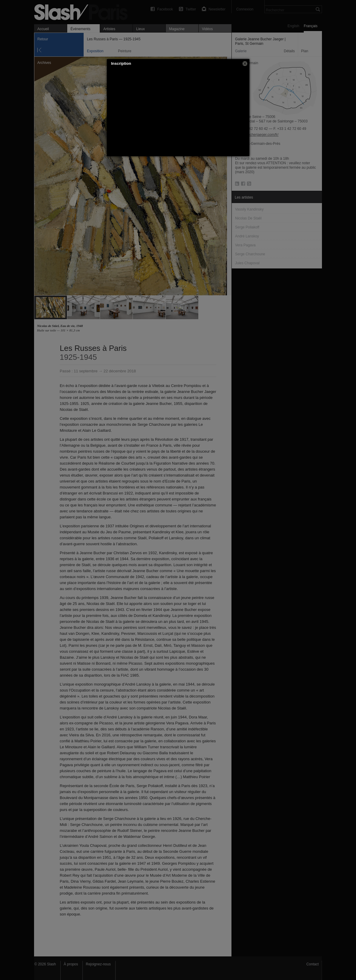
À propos (71, 964)
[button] (245, 64)
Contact (313, 964)
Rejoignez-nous (98, 964)
